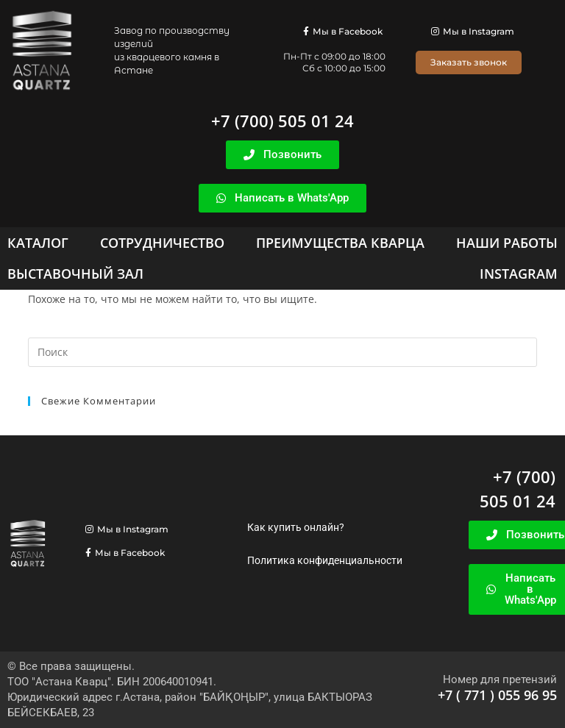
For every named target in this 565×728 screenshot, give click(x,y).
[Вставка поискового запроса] (282, 352)
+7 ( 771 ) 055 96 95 (497, 695)
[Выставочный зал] (75, 274)
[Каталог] (38, 243)
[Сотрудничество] (162, 243)
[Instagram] (519, 274)
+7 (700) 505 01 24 (282, 121)
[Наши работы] (507, 243)
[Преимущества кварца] (340, 243)
